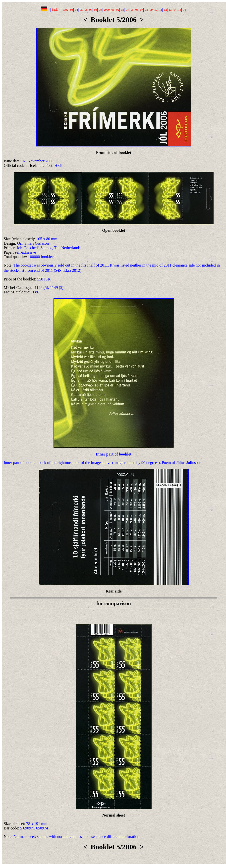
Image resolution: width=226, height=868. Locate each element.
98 (96, 10)
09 (151, 10)
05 (132, 10)
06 (137, 10)
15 (180, 10)
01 (113, 10)
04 (127, 10)
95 (81, 10)
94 (76, 10)
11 (161, 10)
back (55, 10)
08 (146, 10)
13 (170, 10)
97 (91, 10)
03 (122, 10)
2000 (107, 10)
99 (100, 10)
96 (86, 10)
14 (175, 10)
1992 (65, 10)
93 (72, 10)
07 (142, 10)
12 (165, 10)
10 (156, 10)
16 (184, 10)
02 (118, 10)
